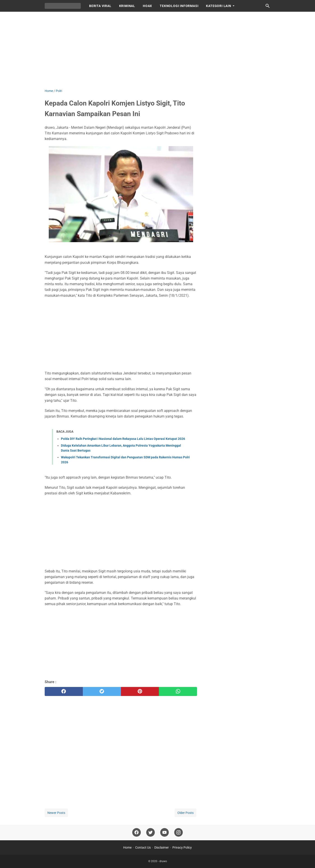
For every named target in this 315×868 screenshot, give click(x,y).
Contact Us (143, 847)
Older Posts (185, 813)
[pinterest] (140, 691)
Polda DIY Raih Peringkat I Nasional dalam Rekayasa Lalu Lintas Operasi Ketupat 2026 (123, 439)
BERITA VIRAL (100, 6)
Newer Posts (56, 813)
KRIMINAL (127, 6)
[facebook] (64, 691)
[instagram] (178, 832)
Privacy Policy (182, 847)
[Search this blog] (268, 6)
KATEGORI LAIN (219, 6)
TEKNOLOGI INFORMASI (179, 6)
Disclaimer (162, 847)
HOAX (147, 6)
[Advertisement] (157, 50)
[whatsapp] (178, 691)
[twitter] (102, 691)
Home (127, 847)
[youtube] (164, 832)
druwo (163, 861)
